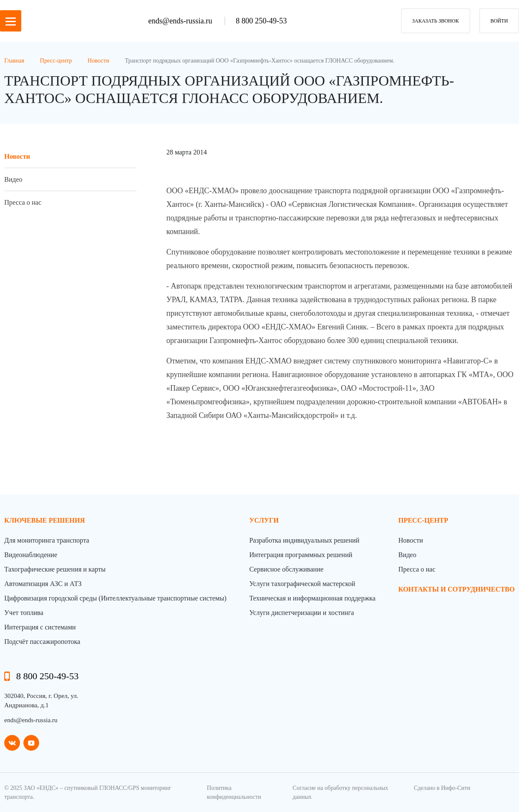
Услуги (264, 520)
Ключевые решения (45, 520)
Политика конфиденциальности (234, 792)
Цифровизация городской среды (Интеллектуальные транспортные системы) (115, 598)
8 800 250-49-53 (261, 21)
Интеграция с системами (40, 627)
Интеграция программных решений (301, 555)
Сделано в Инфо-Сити (442, 788)
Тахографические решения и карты (55, 569)
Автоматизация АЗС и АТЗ (43, 584)
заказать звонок (436, 21)
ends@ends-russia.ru (181, 21)
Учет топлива (24, 613)
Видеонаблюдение (31, 555)
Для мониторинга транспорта (47, 540)
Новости (17, 156)
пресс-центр (423, 520)
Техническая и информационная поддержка (312, 598)
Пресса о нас (23, 202)
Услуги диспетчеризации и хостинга (302, 613)
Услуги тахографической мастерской (302, 584)
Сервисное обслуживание (286, 569)
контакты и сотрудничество (456, 589)
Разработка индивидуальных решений (304, 540)
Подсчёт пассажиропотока (42, 642)
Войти (499, 21)
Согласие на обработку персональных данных (341, 792)
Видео (13, 179)
